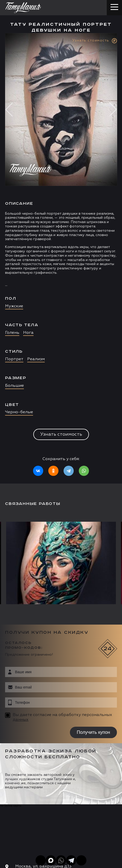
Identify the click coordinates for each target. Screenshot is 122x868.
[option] (61, 258)
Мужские (14, 306)
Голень (12, 333)
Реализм (36, 359)
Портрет (14, 359)
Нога (28, 333)
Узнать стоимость (61, 434)
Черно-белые (19, 412)
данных (21, 720)
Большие (14, 386)
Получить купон (93, 732)
